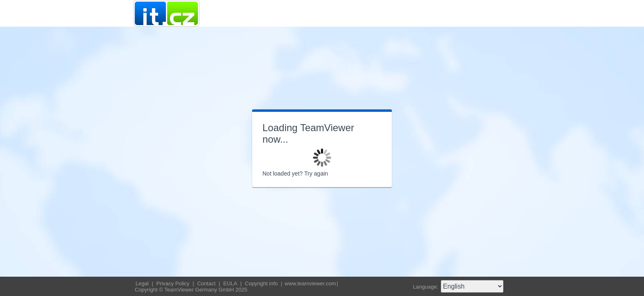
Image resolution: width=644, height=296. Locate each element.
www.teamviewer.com (310, 283)
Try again (316, 173)
